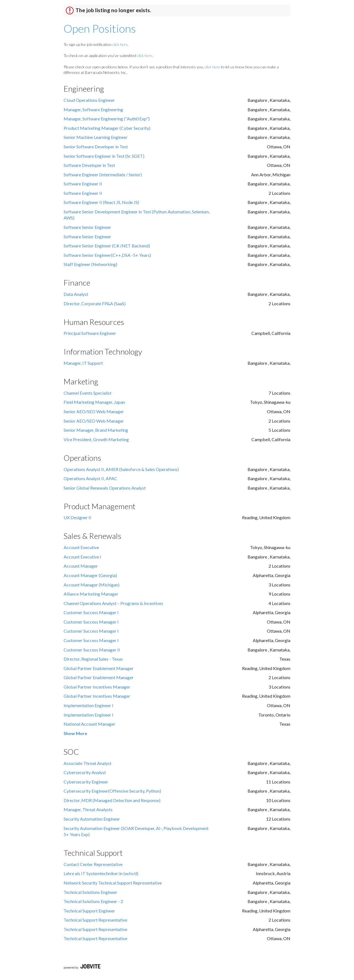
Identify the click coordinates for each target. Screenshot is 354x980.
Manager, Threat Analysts (88, 809)
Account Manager (81, 566)
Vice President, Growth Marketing (96, 439)
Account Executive (81, 547)
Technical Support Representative (95, 920)
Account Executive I (82, 557)
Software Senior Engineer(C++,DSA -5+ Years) (107, 255)
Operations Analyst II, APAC (90, 478)
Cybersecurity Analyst (85, 772)
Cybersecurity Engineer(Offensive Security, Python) (112, 791)
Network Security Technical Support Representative (113, 883)
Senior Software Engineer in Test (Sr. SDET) (104, 156)
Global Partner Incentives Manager (97, 687)
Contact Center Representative (93, 864)
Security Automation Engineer (92, 819)
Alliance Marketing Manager (91, 594)
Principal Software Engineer (90, 333)
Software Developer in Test (89, 165)
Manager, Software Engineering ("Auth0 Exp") (107, 119)
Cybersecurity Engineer (86, 782)
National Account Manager (89, 724)
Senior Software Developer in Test (96, 147)
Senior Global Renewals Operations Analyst (105, 488)
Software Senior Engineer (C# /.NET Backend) (107, 246)
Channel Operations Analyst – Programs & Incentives (113, 603)
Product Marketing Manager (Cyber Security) (107, 128)
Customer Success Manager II (92, 650)
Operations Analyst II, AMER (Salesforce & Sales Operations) (121, 469)
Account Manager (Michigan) (92, 585)
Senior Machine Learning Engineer (96, 137)
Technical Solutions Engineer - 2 (93, 901)
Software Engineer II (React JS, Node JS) (101, 202)
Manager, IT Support (83, 363)
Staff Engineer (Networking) (90, 264)
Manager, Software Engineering (93, 109)
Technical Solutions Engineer (90, 892)
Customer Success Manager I (91, 612)
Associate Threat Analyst (88, 763)
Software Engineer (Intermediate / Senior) (103, 174)
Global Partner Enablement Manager (99, 668)
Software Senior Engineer (87, 227)
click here (120, 44)
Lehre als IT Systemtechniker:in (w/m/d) (101, 873)
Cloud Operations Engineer (89, 100)
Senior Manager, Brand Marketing (96, 430)
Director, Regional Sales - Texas (93, 659)
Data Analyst (76, 294)
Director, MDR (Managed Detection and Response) (112, 800)
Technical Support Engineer (89, 911)
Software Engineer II (83, 184)
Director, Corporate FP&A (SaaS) (95, 303)
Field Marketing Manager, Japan (94, 402)
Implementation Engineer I (88, 705)
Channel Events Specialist (88, 393)
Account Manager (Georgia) (90, 575)
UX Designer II (77, 517)
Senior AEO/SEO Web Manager (94, 411)
